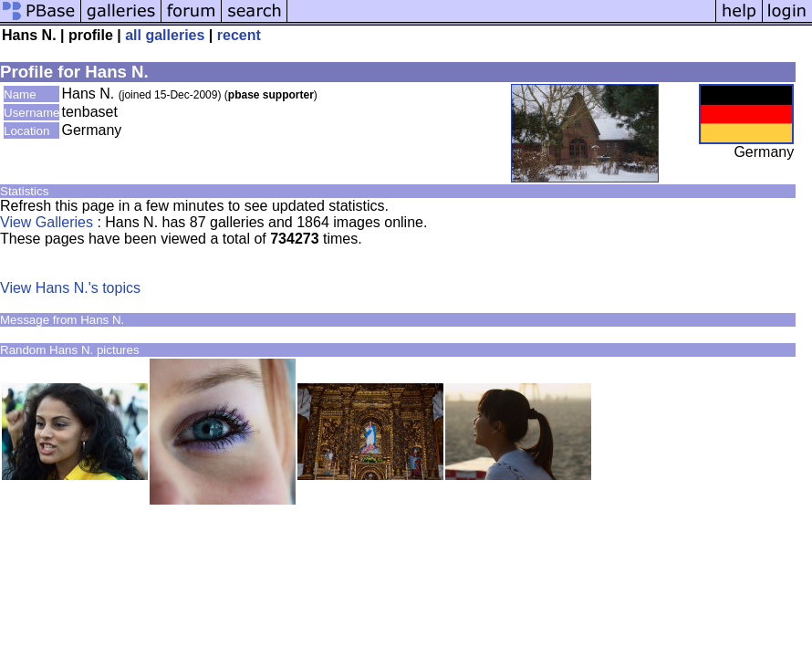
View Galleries (47, 222)
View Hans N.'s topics (70, 288)
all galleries (165, 35)
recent (239, 35)
